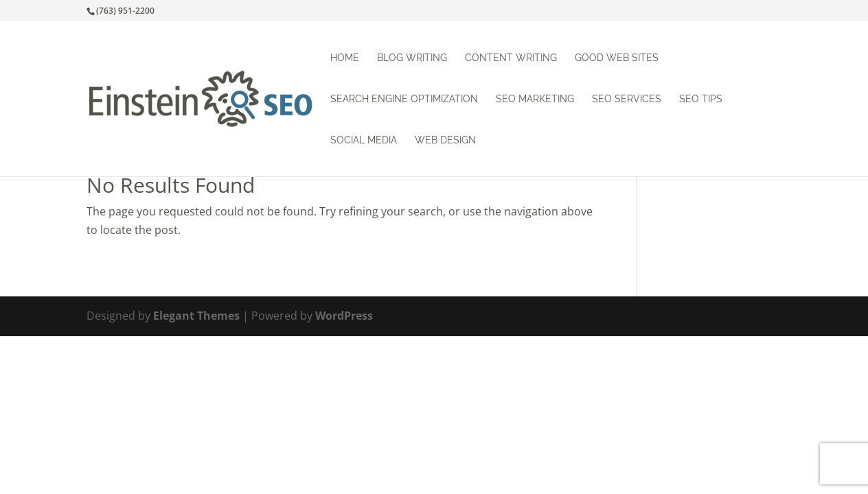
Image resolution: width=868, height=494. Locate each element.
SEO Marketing (535, 99)
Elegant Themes (196, 316)
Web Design (445, 140)
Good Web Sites (617, 58)
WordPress (344, 316)
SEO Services (627, 99)
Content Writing (511, 58)
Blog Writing (412, 58)
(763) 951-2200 (125, 11)
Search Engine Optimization (404, 99)
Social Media (364, 140)
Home (345, 58)
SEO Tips (701, 99)
